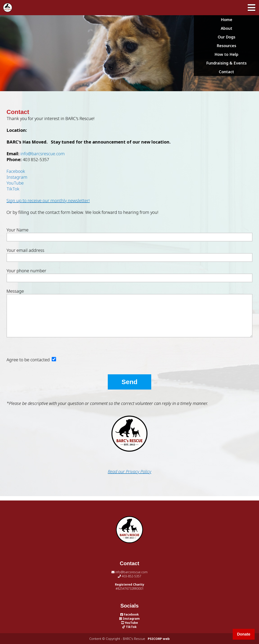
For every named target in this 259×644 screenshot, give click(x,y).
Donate (244, 634)
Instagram (17, 177)
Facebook (16, 171)
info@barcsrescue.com (43, 154)
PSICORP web (159, 639)
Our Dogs (227, 37)
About (227, 28)
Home (227, 20)
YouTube (15, 183)
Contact (226, 72)
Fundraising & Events (226, 63)
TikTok (13, 189)
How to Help (226, 54)
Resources (226, 46)
